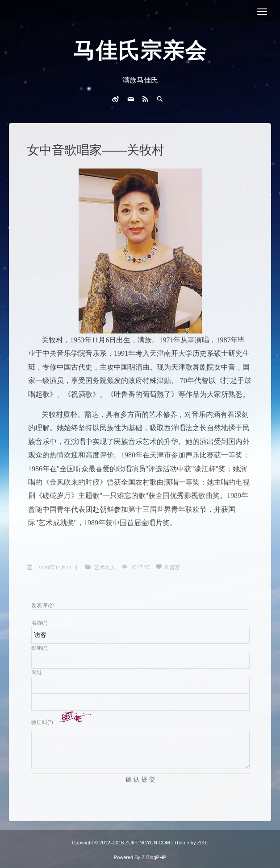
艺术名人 (106, 568)
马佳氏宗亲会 (140, 51)
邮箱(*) (40, 648)
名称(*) (40, 623)
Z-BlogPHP (154, 857)
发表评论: (43, 605)
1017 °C (141, 568)
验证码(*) (42, 722)
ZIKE (202, 843)
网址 (37, 673)
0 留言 (172, 568)
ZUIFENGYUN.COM (148, 843)
